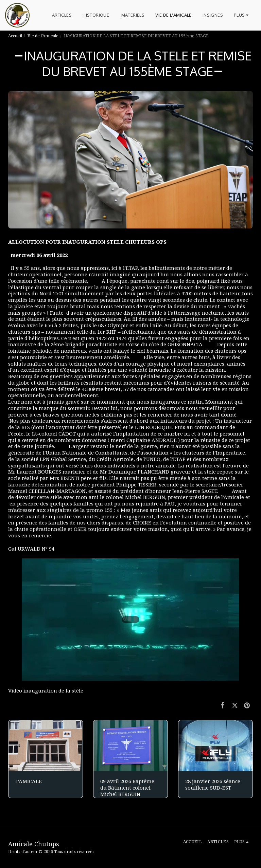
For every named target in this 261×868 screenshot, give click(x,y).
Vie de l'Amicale (43, 36)
